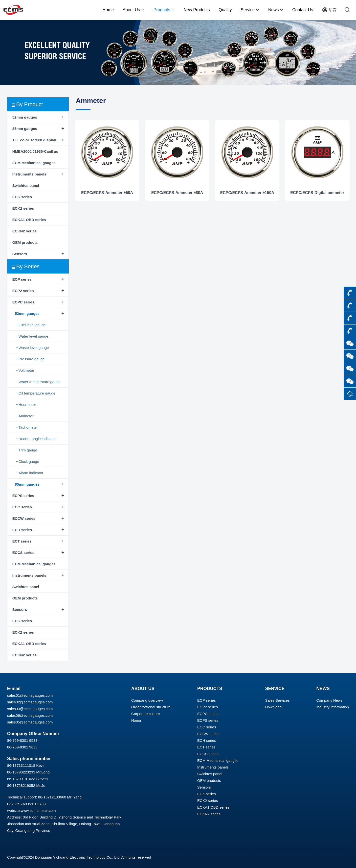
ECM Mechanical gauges (34, 163)
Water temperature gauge (40, 382)
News (276, 10)
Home (108, 10)
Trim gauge (28, 450)
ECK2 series (23, 208)
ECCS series (23, 553)
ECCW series (24, 518)
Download (273, 707)
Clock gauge (29, 461)
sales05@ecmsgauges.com (30, 722)
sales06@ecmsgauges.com (30, 715)
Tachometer (28, 427)
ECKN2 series (24, 231)
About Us (134, 10)
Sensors (20, 254)
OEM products (25, 242)
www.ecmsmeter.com (38, 810)
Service (250, 10)
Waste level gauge (34, 348)
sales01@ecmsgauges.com (30, 695)
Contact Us (303, 10)
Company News (329, 700)
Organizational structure (151, 707)
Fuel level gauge (32, 325)
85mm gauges (25, 129)
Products (164, 10)
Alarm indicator (31, 473)
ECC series (22, 507)
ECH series (22, 530)
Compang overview (147, 700)
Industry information (333, 707)
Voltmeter (26, 370)
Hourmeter (27, 405)
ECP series (22, 279)
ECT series (22, 541)
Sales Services (277, 700)
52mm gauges (25, 117)
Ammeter (26, 416)
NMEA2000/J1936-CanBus (35, 151)
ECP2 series (23, 291)
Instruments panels (29, 174)
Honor (136, 720)
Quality (225, 10)
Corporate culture (146, 714)
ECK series (22, 197)
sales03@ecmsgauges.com (30, 709)
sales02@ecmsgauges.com (30, 702)
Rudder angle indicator (37, 439)
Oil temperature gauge (37, 393)
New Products (197, 10)
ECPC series (23, 302)
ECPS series (23, 496)
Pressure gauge (32, 359)
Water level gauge (33, 336)
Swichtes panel (26, 186)
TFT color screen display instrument (40, 140)
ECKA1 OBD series (29, 220)
